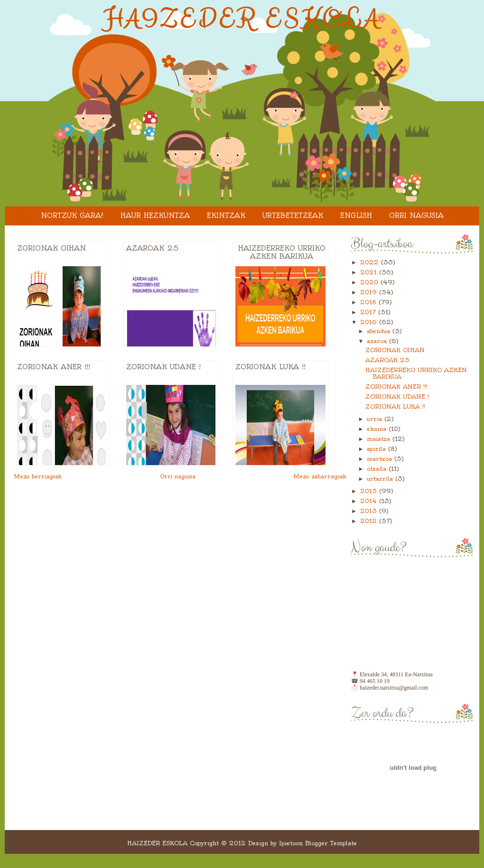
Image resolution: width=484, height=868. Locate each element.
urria (376, 419)
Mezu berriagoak (38, 476)
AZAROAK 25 (152, 248)
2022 (371, 262)
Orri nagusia (416, 215)
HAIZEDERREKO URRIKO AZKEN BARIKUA (282, 252)
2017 (369, 312)
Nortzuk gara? (72, 215)
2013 (370, 511)
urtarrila (381, 479)
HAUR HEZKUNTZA (155, 215)
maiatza (380, 439)
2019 (370, 292)
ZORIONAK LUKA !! (270, 367)
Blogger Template (331, 843)
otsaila (378, 469)
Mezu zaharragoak (320, 476)
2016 (370, 322)
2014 (370, 501)
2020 (370, 282)
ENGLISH (356, 215)
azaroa (378, 341)
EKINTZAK (226, 215)
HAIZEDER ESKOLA (242, 19)
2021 (370, 272)
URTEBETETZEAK (293, 215)
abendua (380, 331)
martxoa (381, 459)
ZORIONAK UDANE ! (163, 367)
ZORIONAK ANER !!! (54, 367)
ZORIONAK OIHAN (51, 248)
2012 (370, 521)
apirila (377, 449)
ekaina (378, 429)
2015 (370, 491)
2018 (369, 302)
